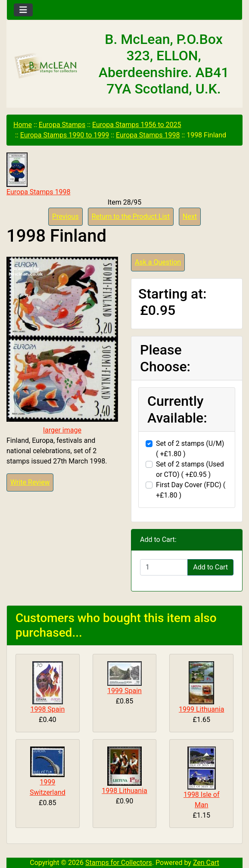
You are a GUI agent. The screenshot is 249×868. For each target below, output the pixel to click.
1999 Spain (124, 691)
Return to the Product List (131, 216)
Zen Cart (206, 863)
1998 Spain (47, 709)
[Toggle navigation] (23, 10)
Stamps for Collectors (119, 863)
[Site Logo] (46, 66)
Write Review (30, 482)
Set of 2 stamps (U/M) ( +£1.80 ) (190, 449)
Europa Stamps (62, 125)
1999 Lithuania (201, 709)
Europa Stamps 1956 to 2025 (137, 125)
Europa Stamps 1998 (148, 135)
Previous (65, 216)
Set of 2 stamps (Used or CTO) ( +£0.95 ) (190, 469)
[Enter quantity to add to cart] (164, 567)
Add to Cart (210, 567)
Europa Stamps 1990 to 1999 (65, 135)
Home (23, 125)
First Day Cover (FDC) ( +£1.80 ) (191, 490)
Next (190, 216)
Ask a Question (158, 262)
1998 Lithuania (124, 791)
